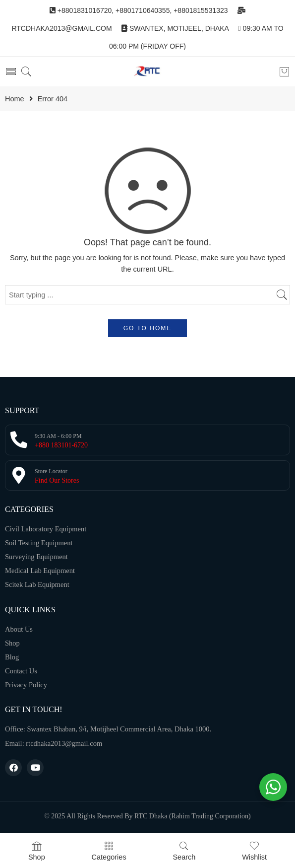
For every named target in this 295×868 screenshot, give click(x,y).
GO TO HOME (148, 328)
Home (15, 99)
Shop (37, 851)
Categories (109, 851)
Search (184, 851)
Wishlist (254, 851)
